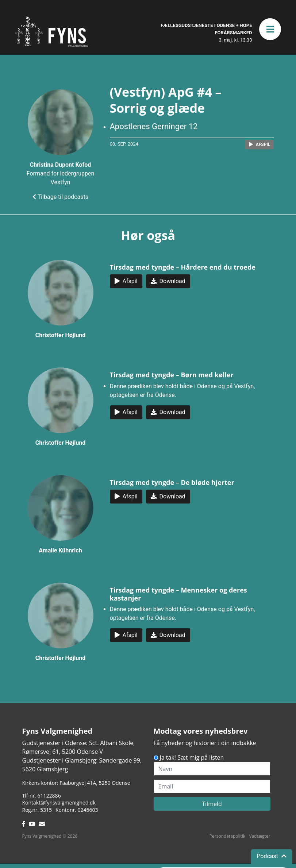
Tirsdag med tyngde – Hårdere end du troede (183, 267)
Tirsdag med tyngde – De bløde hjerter (172, 482)
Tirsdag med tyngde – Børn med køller (172, 375)
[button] (270, 29)
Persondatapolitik (227, 836)
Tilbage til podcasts (60, 197)
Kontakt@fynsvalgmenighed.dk (59, 803)
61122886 (49, 796)
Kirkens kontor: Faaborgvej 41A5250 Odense (76, 783)
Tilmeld (212, 804)
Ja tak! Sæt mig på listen (192, 757)
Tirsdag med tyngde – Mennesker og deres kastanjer (178, 594)
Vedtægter (260, 836)
